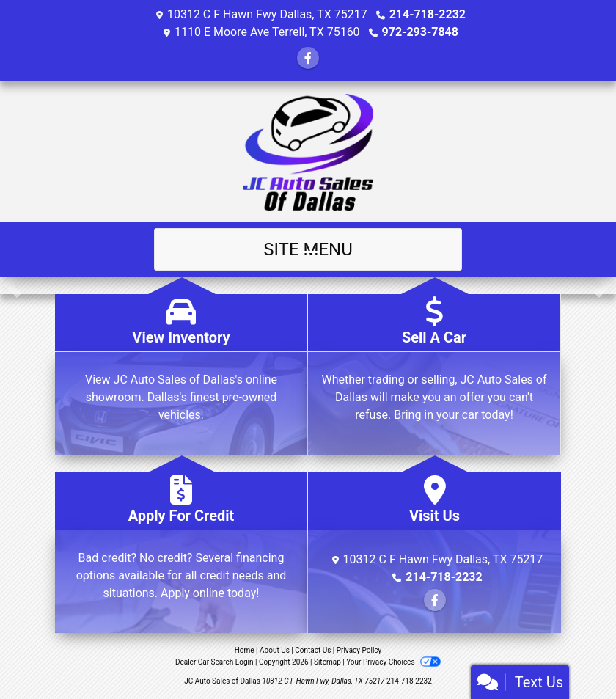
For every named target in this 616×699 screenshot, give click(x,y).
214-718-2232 (428, 14)
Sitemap (327, 662)
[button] (13, 285)
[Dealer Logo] (308, 152)
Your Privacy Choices (393, 662)
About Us (275, 650)
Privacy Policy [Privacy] (359, 650)
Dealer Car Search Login (214, 662)
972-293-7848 (420, 32)
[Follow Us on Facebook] (308, 58)
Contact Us (313, 650)
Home (245, 650)
